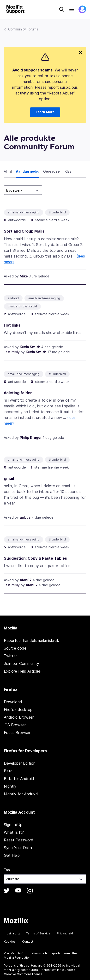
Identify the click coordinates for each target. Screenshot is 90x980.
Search (62, 9)
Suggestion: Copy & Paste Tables (35, 558)
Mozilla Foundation (17, 958)
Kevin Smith (30, 347)
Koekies (10, 942)
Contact (28, 942)
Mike (24, 276)
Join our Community (21, 663)
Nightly (10, 786)
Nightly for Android (21, 794)
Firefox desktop (18, 710)
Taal (7, 870)
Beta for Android (19, 779)
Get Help (12, 855)
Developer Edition (20, 763)
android (13, 298)
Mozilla (16, 921)
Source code (15, 648)
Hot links (12, 325)
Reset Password (19, 840)
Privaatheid (65, 933)
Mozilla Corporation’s (26, 953)
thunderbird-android (22, 306)
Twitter (10, 656)
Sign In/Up (13, 825)
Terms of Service (38, 933)
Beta (8, 771)
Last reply (12, 352)
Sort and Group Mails (24, 231)
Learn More (45, 112)
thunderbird (57, 212)
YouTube (18, 891)
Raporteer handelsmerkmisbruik (31, 640)
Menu (72, 9)
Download (13, 702)
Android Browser (19, 717)
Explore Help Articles (22, 671)
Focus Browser (17, 733)
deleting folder (18, 393)
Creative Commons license (23, 974)
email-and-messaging (24, 212)
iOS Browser (15, 725)
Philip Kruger (31, 437)
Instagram (30, 891)
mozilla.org (12, 933)
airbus (25, 517)
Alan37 (26, 580)
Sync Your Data (18, 848)
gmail (9, 478)
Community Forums (23, 29)
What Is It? (14, 832)
